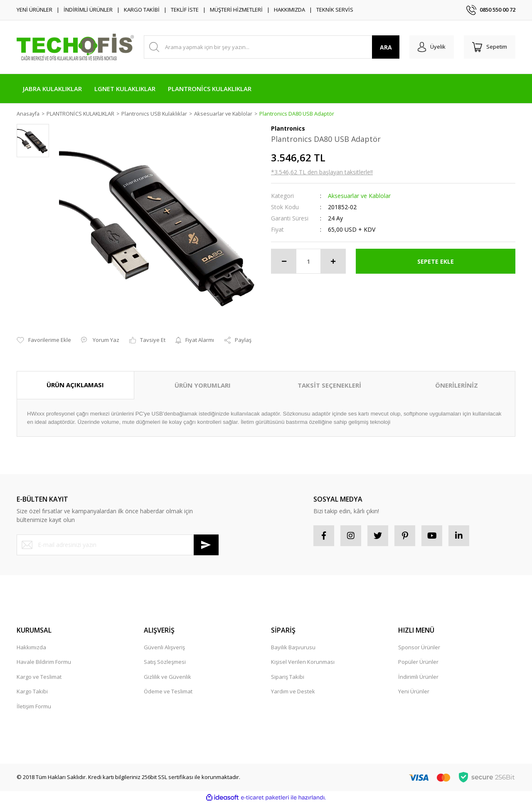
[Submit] (206, 545)
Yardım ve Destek (293, 691)
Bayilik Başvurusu (293, 647)
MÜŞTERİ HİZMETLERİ (236, 10)
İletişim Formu (34, 706)
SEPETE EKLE (436, 261)
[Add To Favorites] (44, 341)
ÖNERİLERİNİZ (457, 386)
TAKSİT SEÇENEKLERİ (329, 386)
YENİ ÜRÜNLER (34, 10)
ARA (386, 47)
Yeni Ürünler (414, 691)
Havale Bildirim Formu (44, 662)
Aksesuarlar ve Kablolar (359, 196)
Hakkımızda (31, 647)
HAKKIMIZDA (289, 10)
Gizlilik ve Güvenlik (167, 677)
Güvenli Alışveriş (164, 647)
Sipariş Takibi (288, 677)
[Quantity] (308, 262)
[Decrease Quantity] (284, 262)
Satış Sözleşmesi (165, 662)
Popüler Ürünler (418, 662)
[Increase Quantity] (333, 262)
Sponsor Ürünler (419, 647)
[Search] (272, 47)
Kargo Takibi (32, 691)
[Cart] (490, 47)
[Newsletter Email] (118, 545)
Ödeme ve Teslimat (168, 691)
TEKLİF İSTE (185, 10)
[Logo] (75, 47)
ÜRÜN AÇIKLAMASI (75, 385)
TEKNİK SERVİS (335, 10)
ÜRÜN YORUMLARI (203, 386)
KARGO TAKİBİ (142, 10)
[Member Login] (432, 47)
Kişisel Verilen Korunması (303, 662)
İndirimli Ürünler (418, 677)
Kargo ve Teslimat (39, 677)
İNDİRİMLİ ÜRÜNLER (88, 10)
